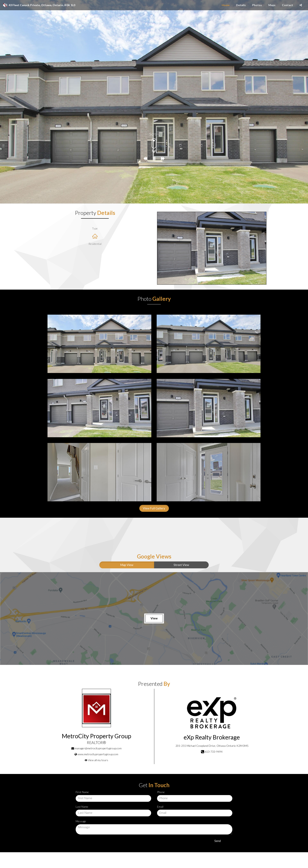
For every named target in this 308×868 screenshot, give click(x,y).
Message (81, 821)
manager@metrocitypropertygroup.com (98, 748)
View (154, 618)
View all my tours (96, 760)
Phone (161, 792)
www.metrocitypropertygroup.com (98, 754)
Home (226, 5)
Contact (288, 5)
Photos (257, 5)
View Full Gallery (154, 508)
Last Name (82, 807)
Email (160, 807)
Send (218, 841)
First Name (82, 792)
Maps (272, 5)
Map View (127, 565)
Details (241, 5)
